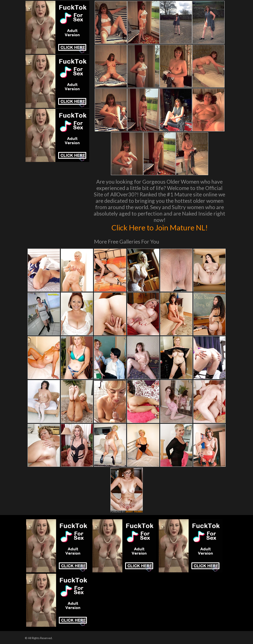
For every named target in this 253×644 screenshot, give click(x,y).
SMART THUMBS (134, 512)
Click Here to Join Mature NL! (160, 227)
